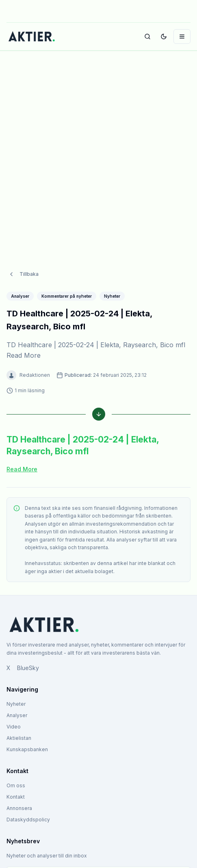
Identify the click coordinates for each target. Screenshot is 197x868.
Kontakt (16, 797)
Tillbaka (23, 274)
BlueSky (28, 668)
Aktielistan (19, 738)
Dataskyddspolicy (28, 820)
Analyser (17, 715)
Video (14, 727)
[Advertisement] (98, 152)
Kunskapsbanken (27, 749)
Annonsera (19, 808)
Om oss (16, 785)
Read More (22, 469)
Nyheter (16, 704)
